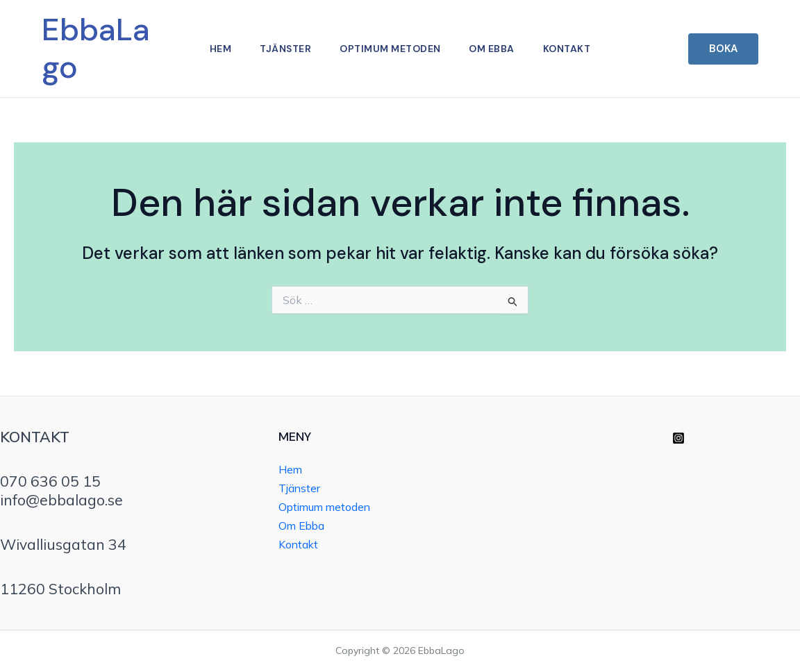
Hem (217, 49)
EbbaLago (96, 48)
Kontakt (571, 49)
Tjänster (283, 49)
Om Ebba (494, 49)
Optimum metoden (390, 49)
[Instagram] (678, 438)
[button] (723, 49)
